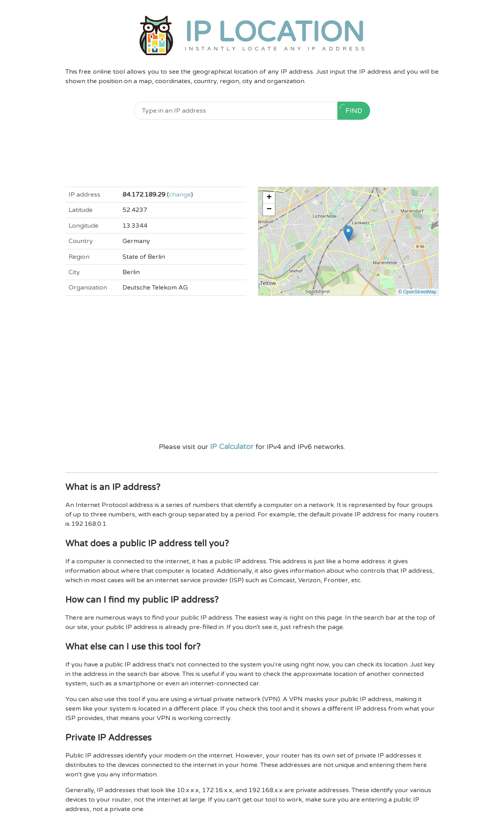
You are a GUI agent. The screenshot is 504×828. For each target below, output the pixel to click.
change (180, 195)
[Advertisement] (252, 153)
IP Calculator (232, 447)
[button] (348, 233)
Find (351, 110)
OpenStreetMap (420, 292)
